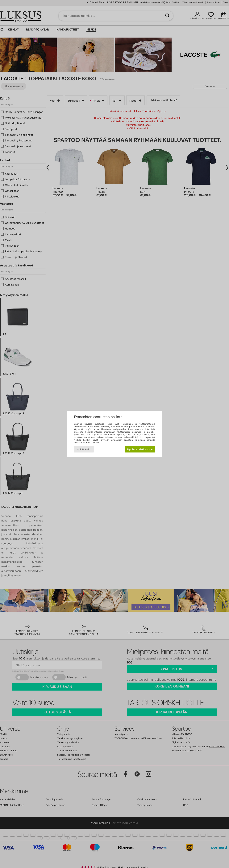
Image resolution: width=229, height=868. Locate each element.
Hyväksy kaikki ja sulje (140, 449)
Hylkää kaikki (84, 449)
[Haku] (167, 16)
